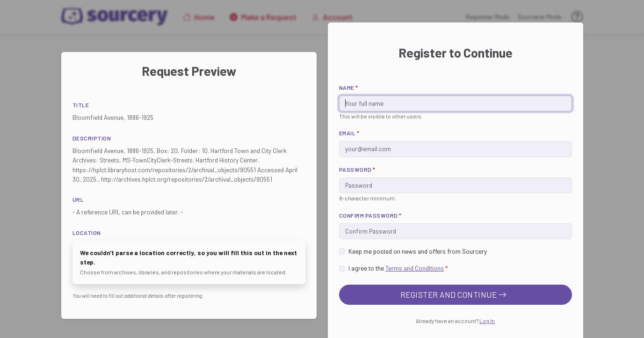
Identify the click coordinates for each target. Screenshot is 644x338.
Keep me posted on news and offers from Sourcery (418, 251)
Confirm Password (370, 215)
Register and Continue (454, 294)
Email (349, 133)
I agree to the (398, 268)
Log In (487, 321)
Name (349, 88)
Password (357, 169)
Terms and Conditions (415, 268)
